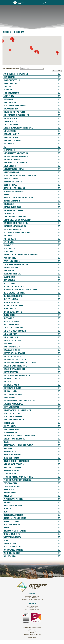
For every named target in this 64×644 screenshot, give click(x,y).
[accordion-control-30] (58, 166)
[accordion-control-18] (58, 128)
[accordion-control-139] (58, 512)
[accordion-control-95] (58, 372)
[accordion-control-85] (58, 340)
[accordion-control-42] (58, 204)
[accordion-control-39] (58, 194)
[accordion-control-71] (58, 296)
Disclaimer (32, 633)
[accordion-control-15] (58, 118)
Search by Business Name (12, 68)
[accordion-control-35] (58, 182)
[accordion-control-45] (58, 213)
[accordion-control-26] (58, 153)
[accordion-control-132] (58, 490)
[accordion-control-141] (58, 518)
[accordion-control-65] (58, 277)
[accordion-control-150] (58, 547)
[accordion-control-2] (58, 77)
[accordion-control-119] (58, 448)
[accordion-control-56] (58, 248)
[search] (45, 3)
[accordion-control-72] (58, 299)
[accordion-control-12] (58, 109)
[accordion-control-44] (58, 210)
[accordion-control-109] (58, 417)
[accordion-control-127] (58, 474)
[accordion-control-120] (58, 451)
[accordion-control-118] (58, 445)
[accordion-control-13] (58, 112)
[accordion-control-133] (58, 493)
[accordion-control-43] (58, 207)
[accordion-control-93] (58, 366)
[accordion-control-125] (58, 467)
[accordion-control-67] (58, 283)
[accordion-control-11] (58, 106)
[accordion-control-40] (58, 198)
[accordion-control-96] (58, 375)
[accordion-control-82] (58, 331)
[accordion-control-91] (58, 359)
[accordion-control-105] (58, 404)
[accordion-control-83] (58, 334)
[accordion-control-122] (58, 458)
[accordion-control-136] (58, 502)
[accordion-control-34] (58, 179)
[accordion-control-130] (58, 483)
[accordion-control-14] (58, 115)
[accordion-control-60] (58, 261)
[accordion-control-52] (58, 236)
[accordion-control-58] (58, 255)
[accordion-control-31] (58, 169)
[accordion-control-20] (58, 134)
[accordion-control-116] (58, 439)
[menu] (57, 3)
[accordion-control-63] (58, 271)
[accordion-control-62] (58, 267)
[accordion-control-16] (58, 121)
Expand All (55, 71)
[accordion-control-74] (58, 306)
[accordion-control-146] (58, 534)
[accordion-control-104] (58, 401)
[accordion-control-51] (58, 233)
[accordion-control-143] (58, 524)
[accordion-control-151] (58, 550)
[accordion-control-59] (58, 258)
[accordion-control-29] (58, 163)
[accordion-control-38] (58, 191)
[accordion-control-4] (58, 83)
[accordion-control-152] (58, 553)
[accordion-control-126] (58, 471)
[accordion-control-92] (58, 363)
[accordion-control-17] (58, 125)
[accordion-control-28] (58, 160)
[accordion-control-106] (58, 407)
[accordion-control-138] (58, 509)
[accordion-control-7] (58, 93)
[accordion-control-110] (58, 420)
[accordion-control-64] (58, 274)
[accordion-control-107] (58, 410)
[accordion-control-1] (58, 74)
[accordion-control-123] (58, 461)
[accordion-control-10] (58, 102)
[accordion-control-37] (58, 188)
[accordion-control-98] (58, 382)
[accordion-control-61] (58, 264)
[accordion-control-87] (58, 347)
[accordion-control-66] (58, 280)
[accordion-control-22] (58, 140)
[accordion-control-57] (58, 252)
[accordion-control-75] (58, 309)
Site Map (32, 636)
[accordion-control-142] (58, 521)
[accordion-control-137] (58, 505)
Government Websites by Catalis (32, 638)
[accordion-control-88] (58, 350)
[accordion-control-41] (58, 201)
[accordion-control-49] (58, 226)
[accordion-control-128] (58, 477)
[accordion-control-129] (58, 480)
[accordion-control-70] (58, 293)
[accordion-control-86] (58, 344)
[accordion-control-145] (58, 531)
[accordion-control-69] (58, 290)
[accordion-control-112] (58, 426)
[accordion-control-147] (58, 537)
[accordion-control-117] (58, 442)
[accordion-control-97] (58, 378)
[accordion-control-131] (58, 486)
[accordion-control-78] (58, 318)
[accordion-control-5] (58, 87)
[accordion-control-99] (58, 385)
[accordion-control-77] (58, 315)
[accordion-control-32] (58, 172)
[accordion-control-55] (58, 245)
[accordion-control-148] (58, 540)
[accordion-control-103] (58, 398)
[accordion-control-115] (58, 436)
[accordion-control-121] (58, 455)
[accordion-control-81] (58, 328)
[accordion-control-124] (58, 464)
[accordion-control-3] (58, 80)
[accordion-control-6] (58, 90)
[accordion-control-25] (58, 150)
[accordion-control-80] (58, 325)
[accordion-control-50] (58, 229)
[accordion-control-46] (58, 217)
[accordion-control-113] (58, 429)
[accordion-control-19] (58, 131)
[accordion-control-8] (58, 96)
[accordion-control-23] (58, 144)
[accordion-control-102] (58, 394)
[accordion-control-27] (58, 156)
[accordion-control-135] (58, 499)
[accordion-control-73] (58, 302)
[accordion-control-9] (58, 99)
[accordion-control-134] (58, 496)
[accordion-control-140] (58, 515)
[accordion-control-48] (58, 223)
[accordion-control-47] (58, 220)
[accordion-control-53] (58, 239)
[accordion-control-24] (58, 147)
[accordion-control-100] (58, 388)
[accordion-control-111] (58, 423)
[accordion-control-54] (58, 242)
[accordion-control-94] (58, 369)
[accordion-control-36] (58, 185)
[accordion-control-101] (58, 391)
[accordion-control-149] (58, 544)
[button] (32, 50)
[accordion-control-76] (58, 312)
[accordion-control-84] (58, 337)
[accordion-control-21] (58, 137)
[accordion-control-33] (58, 175)
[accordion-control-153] (58, 556)
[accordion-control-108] (58, 413)
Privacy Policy (32, 635)
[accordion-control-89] (58, 353)
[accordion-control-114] (58, 432)
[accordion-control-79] (58, 321)
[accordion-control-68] (58, 286)
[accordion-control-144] (58, 528)
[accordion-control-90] (58, 356)
